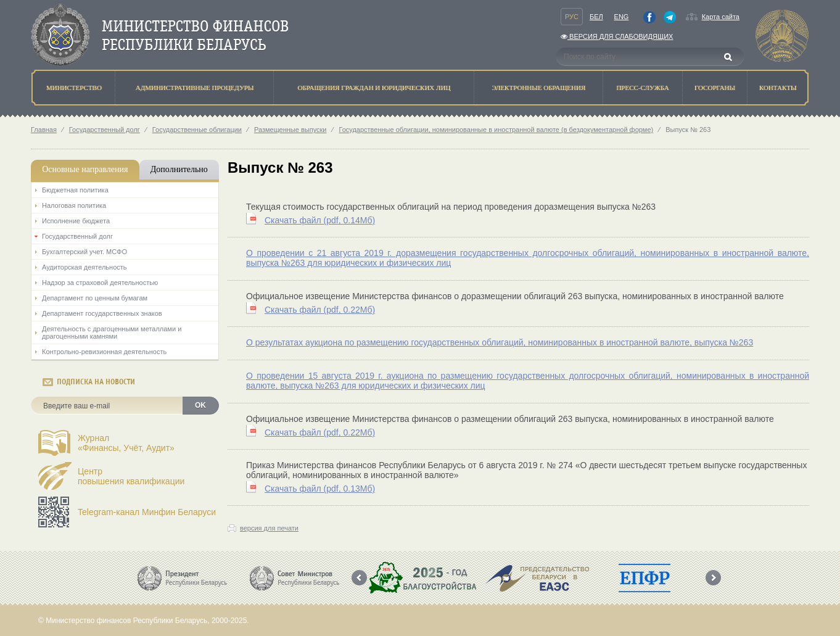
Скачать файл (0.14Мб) (320, 220)
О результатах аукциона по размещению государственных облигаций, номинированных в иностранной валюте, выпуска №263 (500, 342)
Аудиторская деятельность (84, 267)
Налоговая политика (74, 205)
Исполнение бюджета (76, 221)
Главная (44, 130)
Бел (596, 17)
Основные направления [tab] (85, 169)
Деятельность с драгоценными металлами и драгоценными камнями (112, 332)
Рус (572, 17)
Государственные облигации (197, 130)
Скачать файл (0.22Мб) (320, 310)
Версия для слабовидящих (617, 36)
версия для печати (269, 528)
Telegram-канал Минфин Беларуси (147, 512)
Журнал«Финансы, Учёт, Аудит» (126, 443)
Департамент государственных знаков (102, 313)
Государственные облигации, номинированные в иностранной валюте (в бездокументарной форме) (496, 130)
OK (200, 405)
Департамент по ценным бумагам (95, 298)
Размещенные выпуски (290, 130)
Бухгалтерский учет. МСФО (84, 252)
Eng (622, 17)
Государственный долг (105, 130)
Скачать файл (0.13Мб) (320, 489)
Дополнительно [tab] (179, 169)
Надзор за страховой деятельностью (100, 283)
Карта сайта (721, 17)
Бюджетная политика (75, 190)
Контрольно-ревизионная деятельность (104, 352)
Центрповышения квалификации (131, 476)
